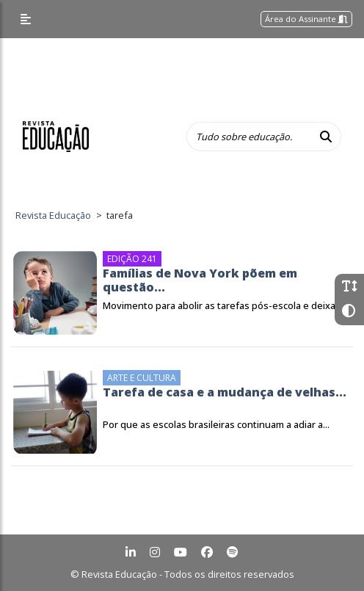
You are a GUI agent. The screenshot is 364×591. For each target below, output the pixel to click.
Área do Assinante (306, 19)
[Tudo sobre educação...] (249, 137)
